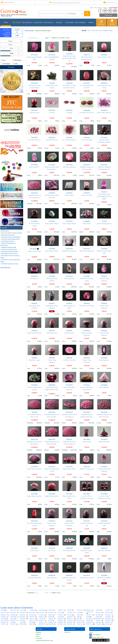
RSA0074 (104, 110)
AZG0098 (104, 249)
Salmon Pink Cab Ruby (34, 333)
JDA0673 (69, 193)
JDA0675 (87, 193)
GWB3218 (52, 575)
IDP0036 (87, 358)
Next (47, 38)
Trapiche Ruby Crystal (87, 578)
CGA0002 (34, 385)
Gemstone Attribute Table (9, 251)
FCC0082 (87, 276)
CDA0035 (104, 439)
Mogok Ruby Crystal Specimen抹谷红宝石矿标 (69, 58)
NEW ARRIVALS (27, 23)
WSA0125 (104, 412)
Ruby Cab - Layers (34, 360)
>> (50, 38)
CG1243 (104, 221)
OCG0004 (104, 358)
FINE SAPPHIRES (80, 23)
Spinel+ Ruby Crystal (34, 251)
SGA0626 (104, 385)
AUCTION (17, 22)
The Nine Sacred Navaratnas (10, 239)
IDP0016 (34, 303)
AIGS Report (6, 64)
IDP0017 (52, 303)
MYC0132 (34, 55)
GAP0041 (87, 331)
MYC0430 (69, 165)
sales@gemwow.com (111, 2)
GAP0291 (104, 55)
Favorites (112, 24)
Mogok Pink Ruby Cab (87, 469)
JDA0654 (87, 138)
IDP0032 (34, 358)
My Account (98, 8)
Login (92, 8)
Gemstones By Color (8, 235)
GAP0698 (87, 110)
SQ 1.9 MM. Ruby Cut (69, 140)
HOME (6, 22)
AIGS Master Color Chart (9, 254)
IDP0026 (34, 331)
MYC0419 (69, 249)
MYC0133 (52, 55)
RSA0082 (69, 138)
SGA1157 (87, 521)
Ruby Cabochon (104, 360)
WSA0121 (87, 165)
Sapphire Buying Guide (9, 247)
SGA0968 (52, 494)
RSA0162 (69, 110)
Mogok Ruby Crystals (69, 469)
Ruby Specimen (69, 279)
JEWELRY (59, 23)
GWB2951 (69, 575)
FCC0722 (52, 221)
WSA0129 (34, 193)
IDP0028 (69, 331)
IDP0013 (104, 276)
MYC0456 (34, 83)
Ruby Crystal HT (34, 167)
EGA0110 (87, 575)
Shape (111, 31)
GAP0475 (69, 467)
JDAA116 (87, 249)
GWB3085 (52, 385)
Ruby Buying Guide (7, 241)
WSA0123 (87, 412)
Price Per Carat (97, 31)
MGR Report (18, 60)
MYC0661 (69, 494)
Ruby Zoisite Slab (104, 442)
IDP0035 (69, 358)
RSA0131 (34, 276)
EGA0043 (34, 221)
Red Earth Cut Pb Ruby (87, 306)
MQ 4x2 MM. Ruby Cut (104, 113)
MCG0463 (34, 521)
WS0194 (69, 439)
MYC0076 (52, 467)
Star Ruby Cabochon (69, 167)
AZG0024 (69, 83)
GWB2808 (69, 548)
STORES (91, 23)
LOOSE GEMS (38, 23)
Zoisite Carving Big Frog (104, 224)
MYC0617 (104, 138)
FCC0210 (87, 385)
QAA (4, 60)
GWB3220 (34, 575)
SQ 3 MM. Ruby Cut (34, 140)
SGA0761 (87, 467)
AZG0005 (52, 249)
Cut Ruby (52, 113)
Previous (32, 38)
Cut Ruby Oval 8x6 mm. (87, 113)
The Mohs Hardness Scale (10, 264)
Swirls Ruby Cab (52, 333)
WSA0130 (52, 439)
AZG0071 (104, 192)
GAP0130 (52, 521)
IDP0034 (52, 358)
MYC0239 (69, 385)
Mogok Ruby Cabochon (69, 251)
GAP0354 (34, 548)
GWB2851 (87, 548)
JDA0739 (52, 548)
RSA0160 (104, 165)
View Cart (101, 24)
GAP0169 (104, 521)
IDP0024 (87, 303)
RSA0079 (52, 138)
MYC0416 (69, 276)
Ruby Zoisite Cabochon (34, 469)
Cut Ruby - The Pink (69, 360)
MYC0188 (34, 165)
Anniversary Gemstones (9, 249)
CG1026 (52, 83)
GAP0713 (34, 110)
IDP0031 (104, 331)
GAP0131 (69, 521)
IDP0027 (52, 331)
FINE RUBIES (70, 23)
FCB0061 (87, 221)
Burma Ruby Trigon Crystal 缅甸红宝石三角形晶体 (104, 197)
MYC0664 (87, 494)
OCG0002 (34, 467)
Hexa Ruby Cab (69, 333)
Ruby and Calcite (87, 195)
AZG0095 (69, 54)
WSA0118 (52, 412)
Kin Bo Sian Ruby (87, 140)
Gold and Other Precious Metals (12, 233)
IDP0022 (69, 303)
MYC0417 (87, 83)
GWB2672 (104, 83)
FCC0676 (52, 165)
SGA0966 (34, 494)
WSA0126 (34, 439)
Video (16, 64)
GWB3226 (104, 548)
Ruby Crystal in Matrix (52, 224)
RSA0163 (52, 110)
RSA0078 (34, 138)
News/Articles (113, 8)
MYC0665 (104, 494)
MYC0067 (87, 439)
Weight (105, 31)
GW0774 (87, 55)
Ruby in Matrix (69, 195)
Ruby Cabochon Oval (104, 57)
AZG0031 (52, 193)
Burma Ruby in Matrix (52, 251)
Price (89, 31)
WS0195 (34, 412)
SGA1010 (69, 221)
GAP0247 (104, 467)
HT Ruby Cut (34, 279)
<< (27, 38)
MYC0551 (33, 249)
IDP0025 (104, 303)
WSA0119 (69, 412)
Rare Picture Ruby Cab (87, 251)
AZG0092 (52, 276)
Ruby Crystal (87, 224)
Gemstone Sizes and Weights (11, 237)
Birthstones (5, 231)
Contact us (105, 8)
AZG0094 (104, 575)
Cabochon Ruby (34, 113)
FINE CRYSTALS (48, 23)
